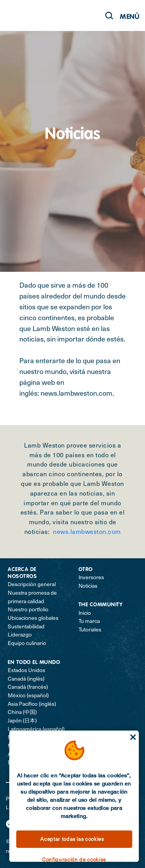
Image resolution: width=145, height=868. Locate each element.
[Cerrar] (133, 737)
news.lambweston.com (77, 393)
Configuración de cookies (74, 859)
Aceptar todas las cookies (72, 839)
